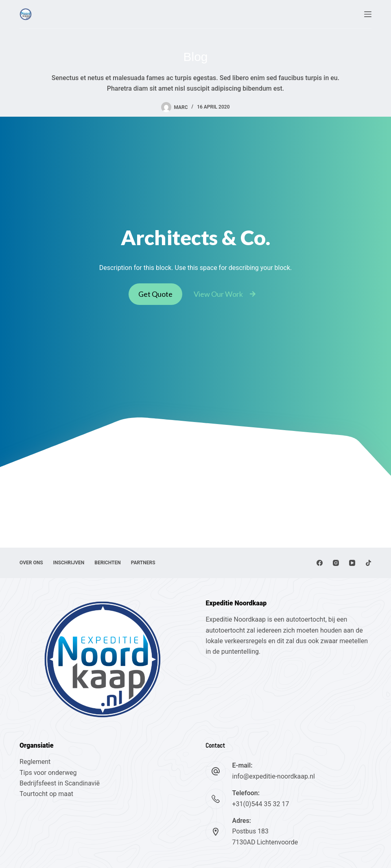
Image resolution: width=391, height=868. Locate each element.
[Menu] (368, 14)
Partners (143, 563)
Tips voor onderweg (48, 773)
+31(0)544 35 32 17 (260, 804)
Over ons (31, 563)
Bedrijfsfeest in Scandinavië (60, 783)
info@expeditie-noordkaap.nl (273, 776)
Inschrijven (69, 563)
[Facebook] (320, 563)
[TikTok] (368, 563)
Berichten (107, 563)
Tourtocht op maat (47, 794)
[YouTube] (352, 563)
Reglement (35, 762)
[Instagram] (336, 563)
